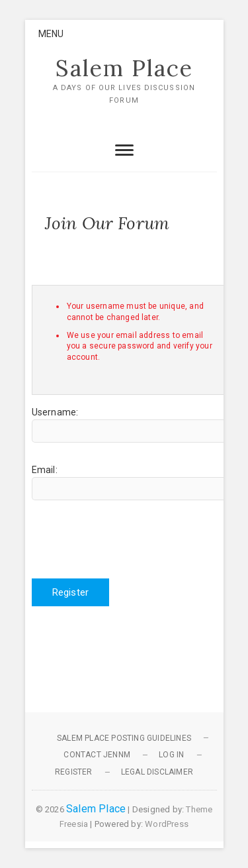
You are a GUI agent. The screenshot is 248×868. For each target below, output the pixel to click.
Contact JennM (97, 755)
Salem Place (124, 68)
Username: (55, 412)
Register (71, 592)
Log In (171, 755)
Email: (45, 470)
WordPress (167, 824)
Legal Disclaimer (157, 772)
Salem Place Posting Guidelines (124, 738)
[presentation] (132, 539)
